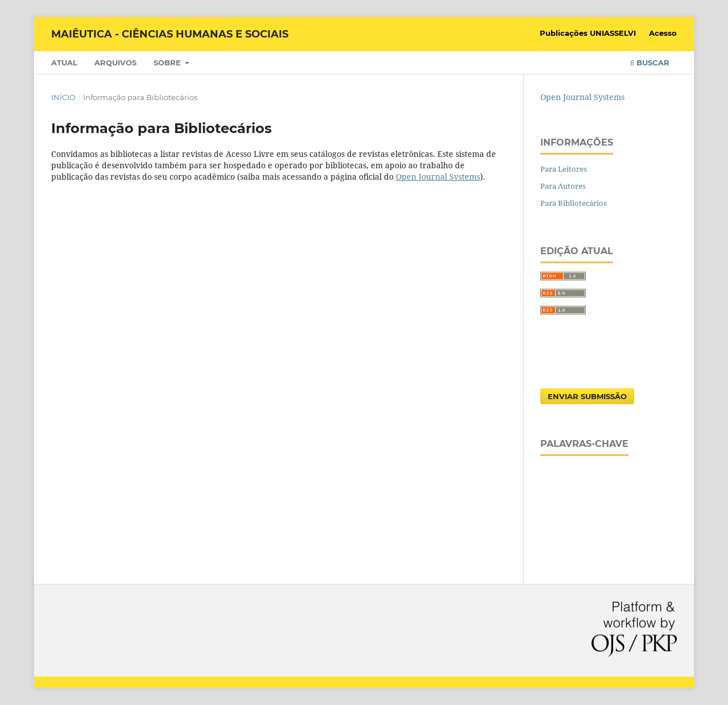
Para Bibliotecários (574, 203)
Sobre (168, 63)
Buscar (650, 63)
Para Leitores (564, 169)
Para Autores (563, 186)
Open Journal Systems (438, 177)
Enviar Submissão (587, 396)
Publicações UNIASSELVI (588, 33)
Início (63, 97)
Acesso (663, 33)
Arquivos (115, 63)
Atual (64, 63)
